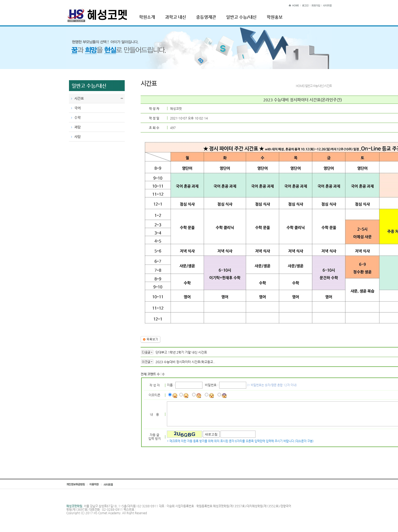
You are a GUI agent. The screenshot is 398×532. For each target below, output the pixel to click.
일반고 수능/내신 (241, 17)
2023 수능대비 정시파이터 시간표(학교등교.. (185, 362)
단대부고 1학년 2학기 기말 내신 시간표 (181, 352)
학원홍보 (275, 17)
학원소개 (147, 17)
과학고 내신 (176, 17)
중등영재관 (206, 17)
